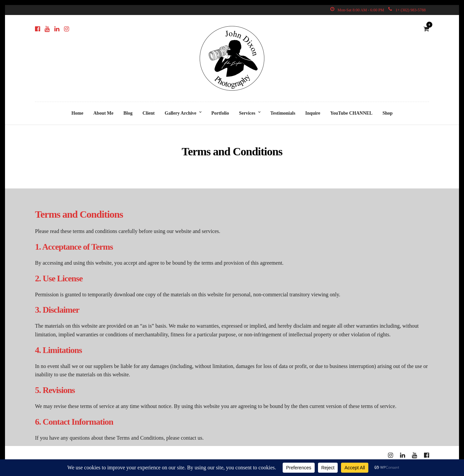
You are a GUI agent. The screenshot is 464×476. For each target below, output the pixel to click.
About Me (103, 113)
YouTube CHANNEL (351, 113)
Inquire (313, 113)
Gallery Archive (180, 113)
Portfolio (220, 113)
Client (148, 113)
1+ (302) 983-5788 (407, 10)
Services (247, 113)
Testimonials (283, 113)
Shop (387, 113)
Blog (128, 113)
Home (77, 113)
